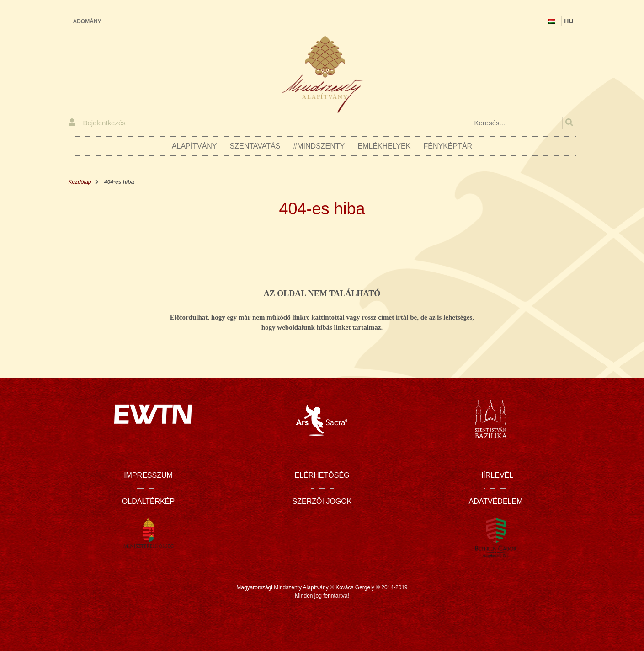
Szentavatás (255, 146)
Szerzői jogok (322, 501)
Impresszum (148, 475)
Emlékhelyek (384, 146)
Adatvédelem (496, 501)
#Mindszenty (319, 146)
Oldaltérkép (148, 501)
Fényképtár (448, 146)
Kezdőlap (80, 182)
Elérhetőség (322, 475)
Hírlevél (496, 475)
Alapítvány (194, 146)
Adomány (87, 21)
